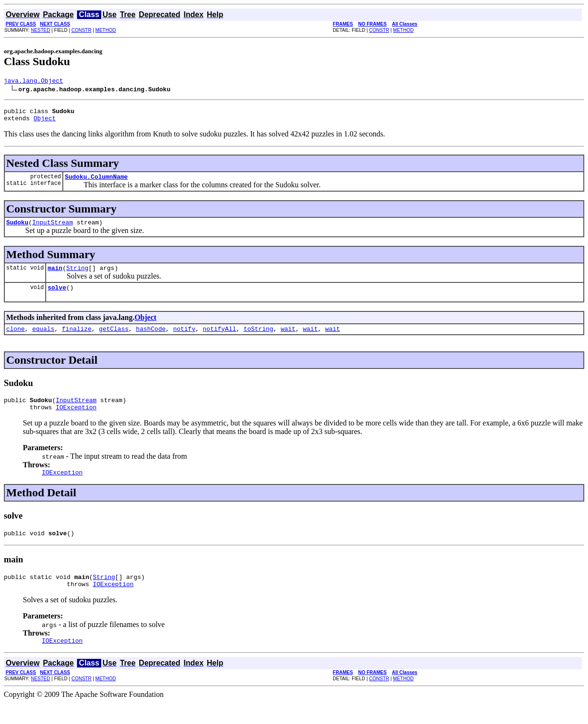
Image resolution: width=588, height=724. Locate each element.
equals (43, 340)
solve (57, 297)
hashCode (151, 340)
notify (184, 340)
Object (44, 122)
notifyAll (220, 340)
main (55, 276)
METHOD (106, 30)
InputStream (53, 229)
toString (258, 340)
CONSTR (81, 30)
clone (15, 340)
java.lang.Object (34, 82)
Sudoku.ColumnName (96, 182)
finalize (77, 340)
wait (288, 340)
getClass (114, 340)
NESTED (41, 30)
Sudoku (17, 229)
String (77, 276)
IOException (76, 421)
